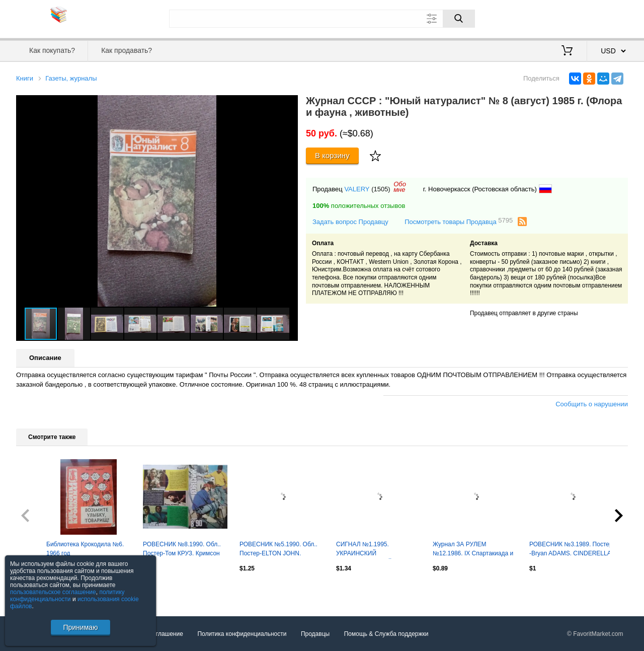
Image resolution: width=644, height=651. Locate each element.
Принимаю (80, 627)
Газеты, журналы (71, 78)
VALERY (357, 189)
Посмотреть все (38, 590)
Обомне (400, 187)
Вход (569, 18)
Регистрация (607, 18)
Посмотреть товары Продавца (459, 221)
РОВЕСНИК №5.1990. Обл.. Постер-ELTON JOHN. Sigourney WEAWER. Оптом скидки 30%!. (278, 550)
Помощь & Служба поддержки (386, 634)
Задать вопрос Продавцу (350, 222)
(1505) (381, 189)
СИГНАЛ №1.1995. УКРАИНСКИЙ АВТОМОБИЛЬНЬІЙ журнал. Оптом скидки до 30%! (376, 550)
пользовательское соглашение (53, 592)
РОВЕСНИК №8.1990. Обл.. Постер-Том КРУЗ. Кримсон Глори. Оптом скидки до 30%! (184, 550)
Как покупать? (52, 50)
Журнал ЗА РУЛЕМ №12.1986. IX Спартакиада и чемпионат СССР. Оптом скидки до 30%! (473, 550)
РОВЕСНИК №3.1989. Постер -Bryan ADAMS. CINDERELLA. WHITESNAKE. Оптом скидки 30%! (571, 550)
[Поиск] (459, 19)
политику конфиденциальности (67, 596)
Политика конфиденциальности (242, 634)
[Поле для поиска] (322, 19)
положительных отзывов (359, 206)
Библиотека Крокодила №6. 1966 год (85, 549)
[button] (289, 104)
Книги (25, 78)
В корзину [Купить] (332, 155)
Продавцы (315, 634)
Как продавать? (127, 50)
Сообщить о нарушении (592, 404)
